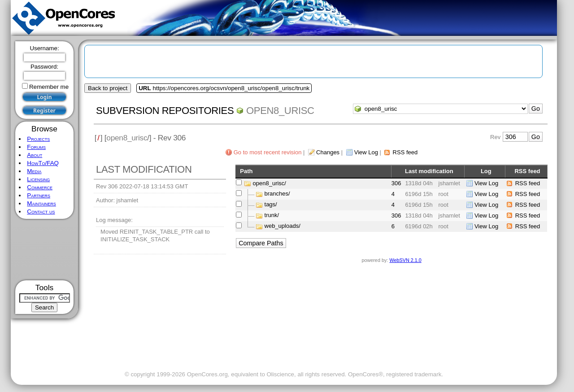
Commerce (40, 187)
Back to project (108, 88)
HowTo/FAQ (43, 163)
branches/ (277, 194)
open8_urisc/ (270, 183)
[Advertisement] (45, 250)
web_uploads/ (283, 226)
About (35, 155)
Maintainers (41, 203)
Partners (39, 195)
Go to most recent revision (268, 152)
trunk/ (272, 216)
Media (34, 171)
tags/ (271, 205)
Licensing (38, 179)
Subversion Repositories (165, 111)
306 (396, 183)
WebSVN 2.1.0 (405, 260)
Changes (328, 152)
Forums (36, 147)
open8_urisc (280, 111)
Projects (38, 139)
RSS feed (405, 152)
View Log (366, 152)
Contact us (41, 211)
